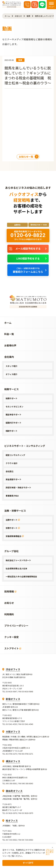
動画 (28, 16)
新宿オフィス (13, 699)
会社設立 (10, 471)
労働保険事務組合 (15, 536)
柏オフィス (12, 821)
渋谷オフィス (13, 669)
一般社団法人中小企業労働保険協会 (21, 577)
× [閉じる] (52, 847)
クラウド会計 (12, 463)
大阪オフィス (13, 732)
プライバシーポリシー (50, 852)
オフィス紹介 (11, 374)
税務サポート (12, 398)
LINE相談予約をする (28, 258)
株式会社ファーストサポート (18, 560)
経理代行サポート (14, 423)
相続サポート (12, 431)
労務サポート (13, 528)
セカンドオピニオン (14, 407)
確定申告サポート (14, 415)
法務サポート (13, 520)
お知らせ (18, 16)
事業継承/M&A (12, 496)
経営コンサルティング (15, 455)
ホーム (7, 16)
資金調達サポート (14, 479)
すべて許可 (28, 863)
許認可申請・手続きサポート (18, 488)
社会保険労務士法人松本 (16, 569)
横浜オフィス (13, 761)
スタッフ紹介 (12, 366)
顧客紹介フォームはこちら (28, 270)
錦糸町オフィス (14, 791)
